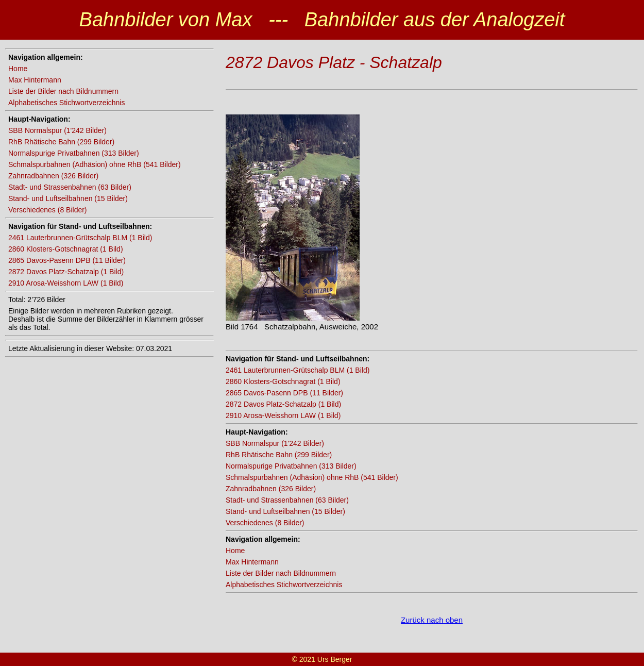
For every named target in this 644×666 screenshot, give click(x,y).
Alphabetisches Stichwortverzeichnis (66, 103)
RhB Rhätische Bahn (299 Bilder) (61, 142)
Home (18, 69)
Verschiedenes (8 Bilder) (48, 210)
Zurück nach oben (432, 620)
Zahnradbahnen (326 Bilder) (53, 176)
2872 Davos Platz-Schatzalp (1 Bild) (66, 272)
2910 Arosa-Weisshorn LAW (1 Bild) (66, 283)
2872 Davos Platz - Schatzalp (334, 62)
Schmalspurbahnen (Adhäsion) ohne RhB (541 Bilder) (95, 164)
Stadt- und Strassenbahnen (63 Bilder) (70, 187)
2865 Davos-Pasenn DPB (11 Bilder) (67, 260)
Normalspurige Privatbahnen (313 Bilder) (74, 153)
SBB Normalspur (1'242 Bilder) (57, 130)
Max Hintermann (35, 80)
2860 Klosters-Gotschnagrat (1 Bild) (66, 249)
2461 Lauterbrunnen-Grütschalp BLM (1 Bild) (80, 238)
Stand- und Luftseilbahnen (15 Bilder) (68, 198)
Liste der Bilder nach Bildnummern (63, 91)
